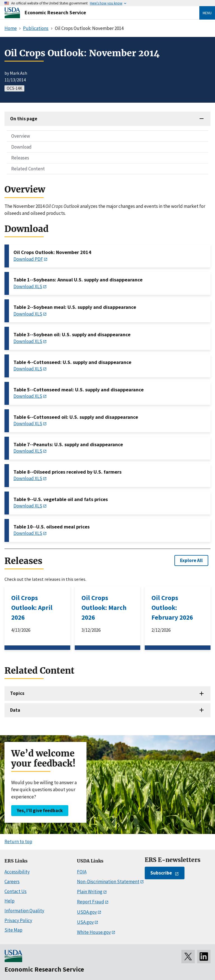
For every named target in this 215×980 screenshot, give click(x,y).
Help (10, 901)
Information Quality (24, 911)
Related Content (28, 169)
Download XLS (28, 286)
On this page (24, 119)
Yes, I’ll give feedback (40, 810)
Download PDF (28, 259)
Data (15, 710)
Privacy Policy (18, 920)
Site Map (13, 930)
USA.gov (85, 922)
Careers (12, 882)
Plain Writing (90, 892)
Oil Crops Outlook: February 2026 (172, 607)
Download (21, 147)
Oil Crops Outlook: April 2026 (32, 607)
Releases (20, 158)
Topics (17, 693)
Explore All (191, 560)
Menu (207, 13)
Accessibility (17, 872)
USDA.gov (87, 912)
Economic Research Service (55, 12)
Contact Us (16, 891)
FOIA (82, 872)
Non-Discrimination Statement (108, 882)
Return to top (18, 842)
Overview (21, 136)
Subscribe (161, 873)
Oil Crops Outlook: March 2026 (104, 607)
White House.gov (94, 932)
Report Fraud (91, 902)
